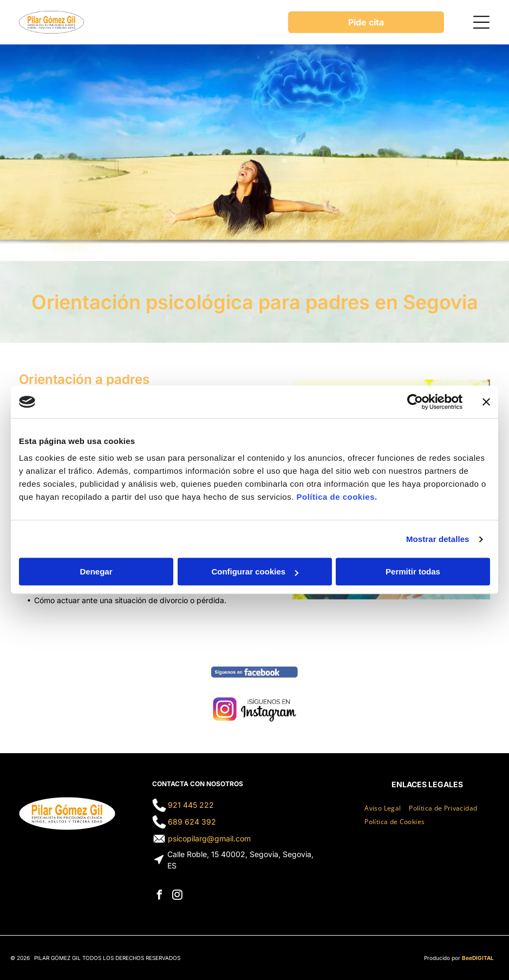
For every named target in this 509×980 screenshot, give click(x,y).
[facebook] (160, 896)
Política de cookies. (337, 497)
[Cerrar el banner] (486, 402)
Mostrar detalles (438, 539)
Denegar (96, 572)
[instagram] (178, 896)
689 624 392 (192, 822)
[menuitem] (387, 806)
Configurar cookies (255, 572)
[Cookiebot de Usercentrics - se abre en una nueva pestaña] (415, 402)
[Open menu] (481, 22)
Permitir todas (413, 572)
